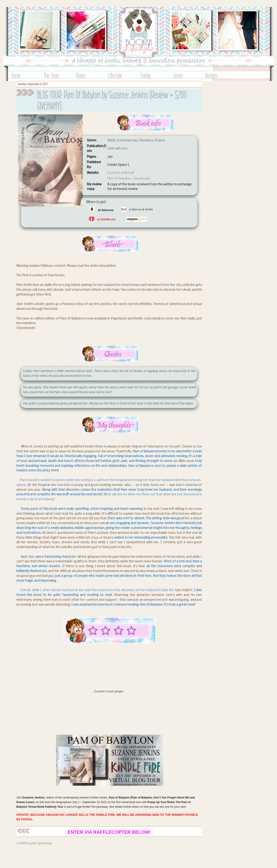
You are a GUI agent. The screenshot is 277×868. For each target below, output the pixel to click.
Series (178, 75)
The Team (52, 75)
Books (81, 75)
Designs (211, 75)
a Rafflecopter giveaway (34, 843)
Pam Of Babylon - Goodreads (129, 179)
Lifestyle (115, 75)
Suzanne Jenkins (119, 173)
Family (146, 75)
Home (16, 75)
